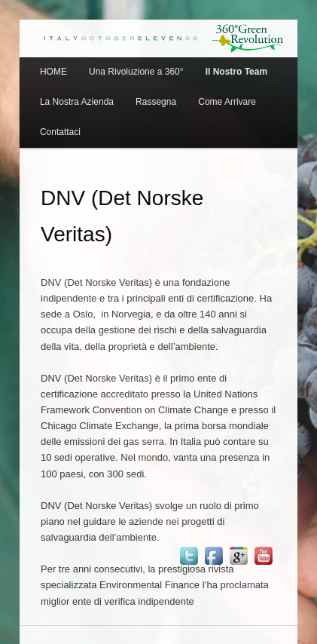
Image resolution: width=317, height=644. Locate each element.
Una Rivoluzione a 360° (136, 72)
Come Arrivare (227, 102)
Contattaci (60, 132)
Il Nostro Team (236, 72)
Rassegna (156, 102)
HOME (53, 72)
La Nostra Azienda (77, 102)
